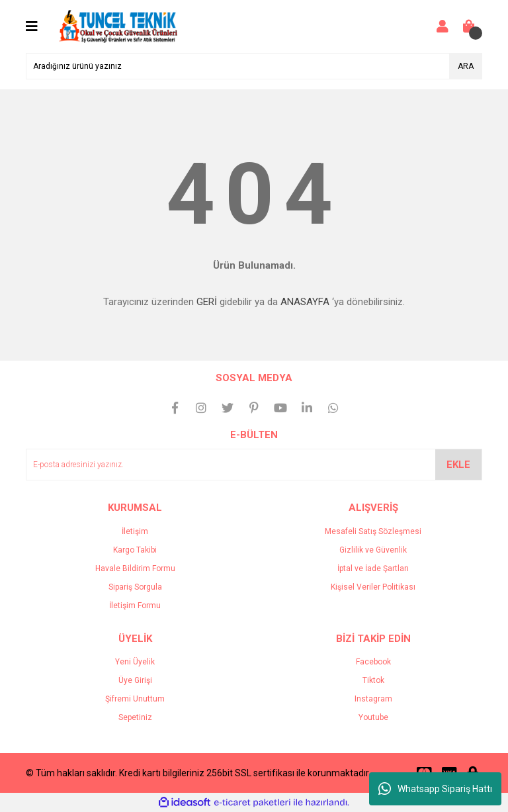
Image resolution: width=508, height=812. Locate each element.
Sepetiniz (135, 717)
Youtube (373, 717)
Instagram (373, 699)
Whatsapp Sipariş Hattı (435, 789)
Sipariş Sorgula (135, 587)
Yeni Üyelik (135, 662)
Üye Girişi (135, 680)
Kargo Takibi (135, 550)
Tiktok (373, 680)
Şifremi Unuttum (135, 699)
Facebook (373, 662)
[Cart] (469, 26)
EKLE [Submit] (458, 465)
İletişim (135, 531)
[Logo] (118, 26)
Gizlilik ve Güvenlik (373, 550)
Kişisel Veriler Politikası (373, 587)
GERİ (207, 302)
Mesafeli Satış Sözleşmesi (373, 531)
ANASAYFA (305, 302)
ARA (466, 66)
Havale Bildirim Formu (135, 568)
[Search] (254, 66)
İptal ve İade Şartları (373, 568)
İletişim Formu (135, 606)
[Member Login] (443, 26)
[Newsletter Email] (254, 465)
